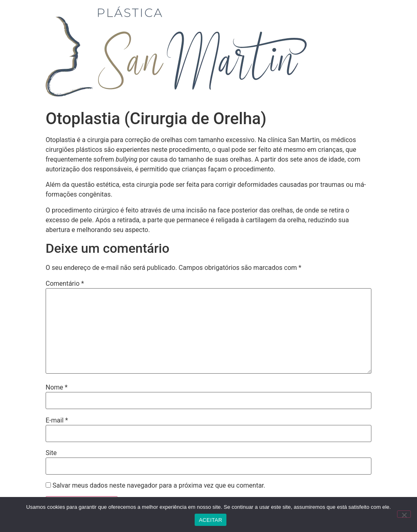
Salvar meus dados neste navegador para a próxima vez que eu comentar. (159, 486)
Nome (57, 388)
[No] (404, 514)
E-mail (57, 420)
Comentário (65, 284)
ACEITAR (210, 520)
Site (51, 453)
